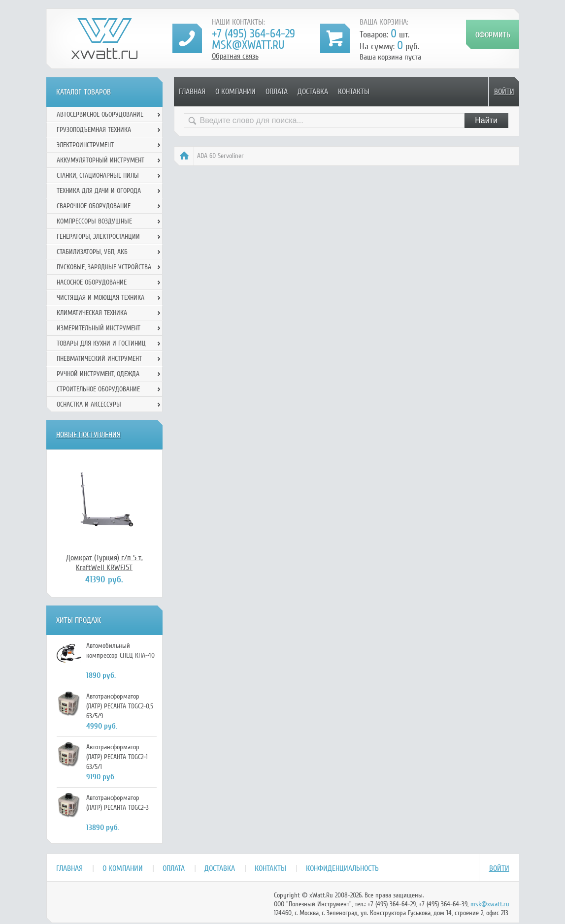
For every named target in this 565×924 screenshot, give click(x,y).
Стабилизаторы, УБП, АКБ (92, 252)
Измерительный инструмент (99, 328)
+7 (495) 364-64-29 (253, 34)
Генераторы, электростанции (98, 237)
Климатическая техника (92, 313)
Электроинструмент (85, 145)
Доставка (313, 92)
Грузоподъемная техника (94, 130)
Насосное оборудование (92, 282)
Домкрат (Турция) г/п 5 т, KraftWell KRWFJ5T (104, 563)
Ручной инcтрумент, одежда (98, 374)
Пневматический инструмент (99, 359)
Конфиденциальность (342, 868)
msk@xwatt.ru (248, 45)
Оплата (277, 92)
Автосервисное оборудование (100, 114)
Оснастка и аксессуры (89, 404)
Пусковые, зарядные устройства (104, 267)
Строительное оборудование (98, 389)
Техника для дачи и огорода (99, 191)
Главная (192, 92)
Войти (504, 92)
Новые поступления (88, 435)
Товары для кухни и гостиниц (101, 343)
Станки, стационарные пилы (98, 175)
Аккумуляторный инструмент (100, 160)
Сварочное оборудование (94, 206)
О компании (235, 92)
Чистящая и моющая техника (100, 298)
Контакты (354, 92)
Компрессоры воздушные (94, 221)
